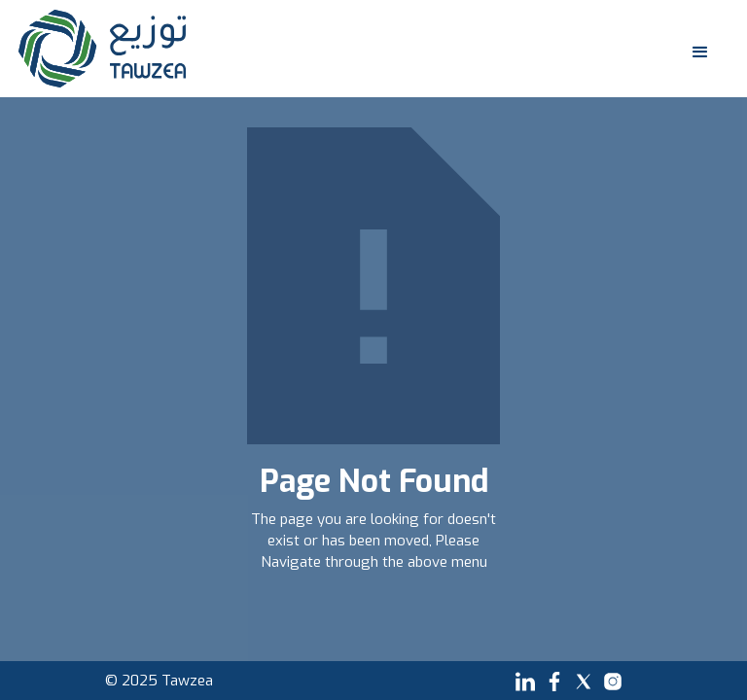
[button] (696, 48)
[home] (102, 49)
